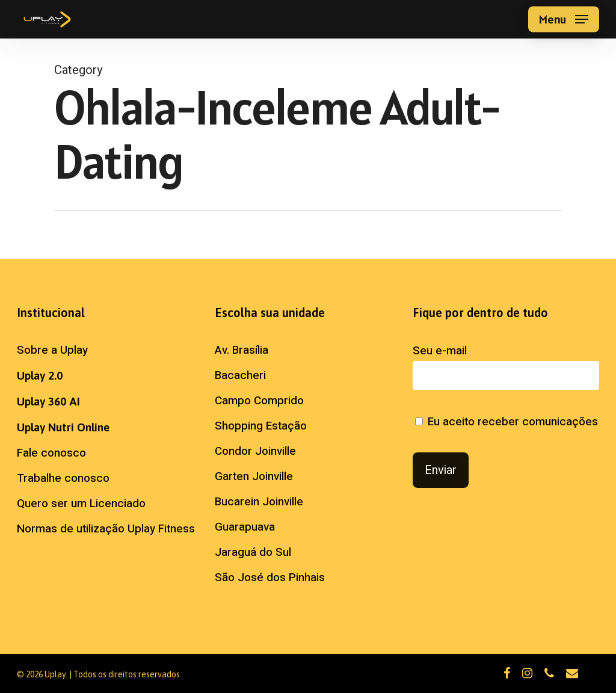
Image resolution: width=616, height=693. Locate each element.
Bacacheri (240, 375)
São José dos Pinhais (270, 577)
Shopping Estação (261, 426)
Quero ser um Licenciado (81, 504)
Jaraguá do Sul (253, 552)
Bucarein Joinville (259, 502)
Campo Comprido (259, 401)
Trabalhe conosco (63, 478)
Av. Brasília (242, 350)
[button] (564, 20)
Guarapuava (245, 527)
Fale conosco (51, 453)
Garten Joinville (254, 476)
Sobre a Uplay (52, 350)
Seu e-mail (506, 366)
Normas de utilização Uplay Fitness (106, 529)
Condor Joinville (255, 451)
